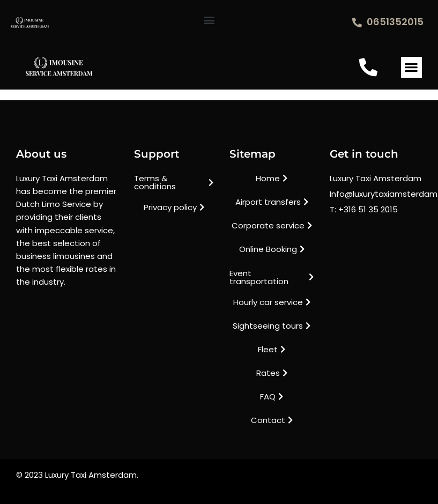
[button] (209, 20)
